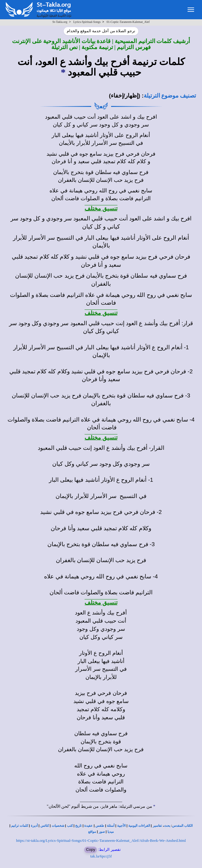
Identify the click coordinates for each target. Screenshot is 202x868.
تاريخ (78, 826)
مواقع (92, 832)
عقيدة (88, 826)
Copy (91, 849)
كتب (70, 826)
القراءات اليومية (139, 826)
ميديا (111, 832)
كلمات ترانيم (20, 826)
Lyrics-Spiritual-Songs (87, 22)
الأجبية (121, 826)
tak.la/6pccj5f (101, 856)
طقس (100, 826)
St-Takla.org (60, 22)
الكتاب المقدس (182, 826)
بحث (167, 826)
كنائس (45, 826)
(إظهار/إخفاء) (125, 96)
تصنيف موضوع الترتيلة (170, 96)
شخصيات (58, 826)
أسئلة (111, 826)
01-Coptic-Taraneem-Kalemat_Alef (128, 22)
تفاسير (157, 826)
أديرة (34, 826)
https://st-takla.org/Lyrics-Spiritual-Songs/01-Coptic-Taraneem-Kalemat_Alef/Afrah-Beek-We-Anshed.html (101, 840)
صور (102, 832)
